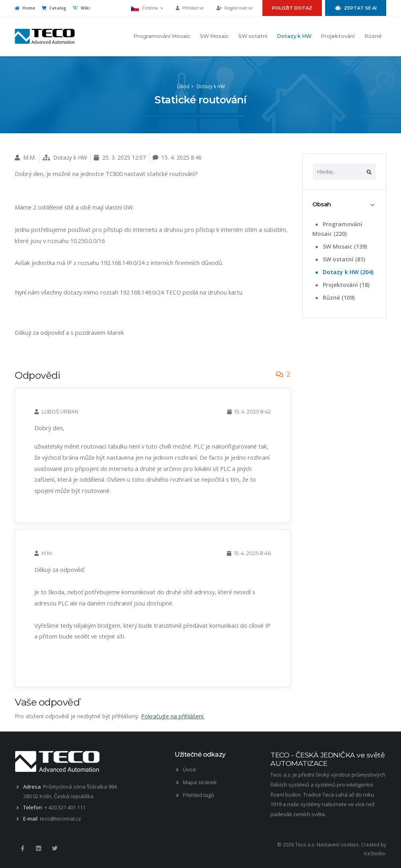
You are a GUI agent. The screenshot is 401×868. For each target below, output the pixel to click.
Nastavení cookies (338, 844)
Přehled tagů (199, 795)
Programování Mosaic (162, 36)
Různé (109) (334, 298)
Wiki (81, 8)
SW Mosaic (214, 36)
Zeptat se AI (356, 8)
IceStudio (374, 853)
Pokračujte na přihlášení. (173, 716)
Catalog (54, 8)
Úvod (183, 86)
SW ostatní (253, 36)
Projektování (338, 36)
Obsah (322, 204)
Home (25, 8)
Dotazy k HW (294, 36)
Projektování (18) (342, 285)
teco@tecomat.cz (61, 819)
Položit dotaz (292, 8)
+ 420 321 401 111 (65, 807)
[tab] (344, 205)
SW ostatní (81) (339, 259)
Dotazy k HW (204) (344, 272)
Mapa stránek (200, 782)
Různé (373, 36)
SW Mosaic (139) (340, 246)
